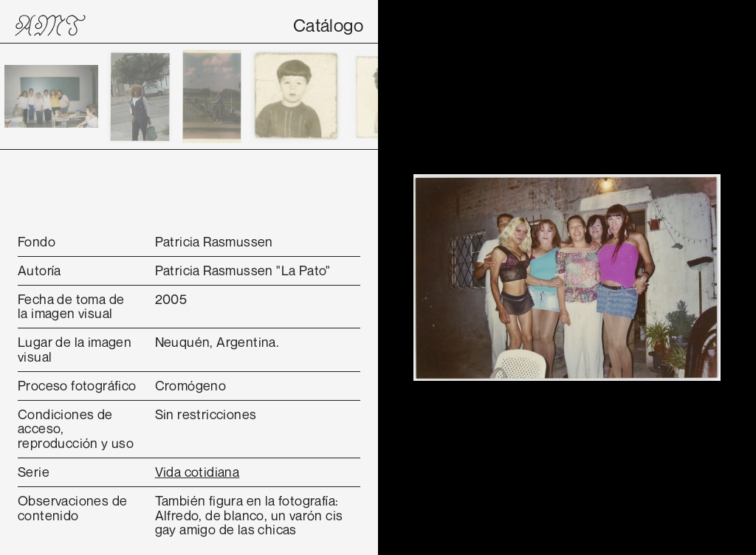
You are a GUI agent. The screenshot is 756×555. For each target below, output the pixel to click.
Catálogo (328, 25)
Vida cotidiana (197, 472)
